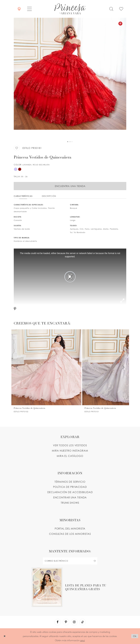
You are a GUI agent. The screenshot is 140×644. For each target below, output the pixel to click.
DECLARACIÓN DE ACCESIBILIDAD (70, 492)
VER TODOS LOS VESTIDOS (70, 445)
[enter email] (70, 561)
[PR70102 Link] (46, 371)
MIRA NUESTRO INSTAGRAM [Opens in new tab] (70, 451)
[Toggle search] (111, 9)
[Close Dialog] (5, 636)
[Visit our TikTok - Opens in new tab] (82, 622)
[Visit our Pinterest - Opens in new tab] (66, 622)
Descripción (49, 196)
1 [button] (68, 142)
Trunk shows (70, 503)
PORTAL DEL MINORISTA (70, 529)
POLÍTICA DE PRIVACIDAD (70, 487)
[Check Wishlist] (121, 9)
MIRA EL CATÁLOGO (70, 456)
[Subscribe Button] (94, 561)
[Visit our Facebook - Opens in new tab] (58, 622)
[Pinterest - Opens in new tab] (120, 24)
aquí (82, 640)
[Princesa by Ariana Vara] (70, 9)
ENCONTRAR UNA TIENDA (70, 497)
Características (23, 196)
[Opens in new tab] (70, 587)
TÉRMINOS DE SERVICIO (70, 482)
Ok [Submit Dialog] (135, 636)
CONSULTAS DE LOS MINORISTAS (70, 534)
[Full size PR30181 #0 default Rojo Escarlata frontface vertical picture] (70, 79)
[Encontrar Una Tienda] (19, 9)
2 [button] (69, 142)
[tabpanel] (70, 79)
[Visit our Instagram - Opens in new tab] (74, 622)
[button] (29, 9)
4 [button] (72, 142)
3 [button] (71, 142)
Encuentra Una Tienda (70, 186)
